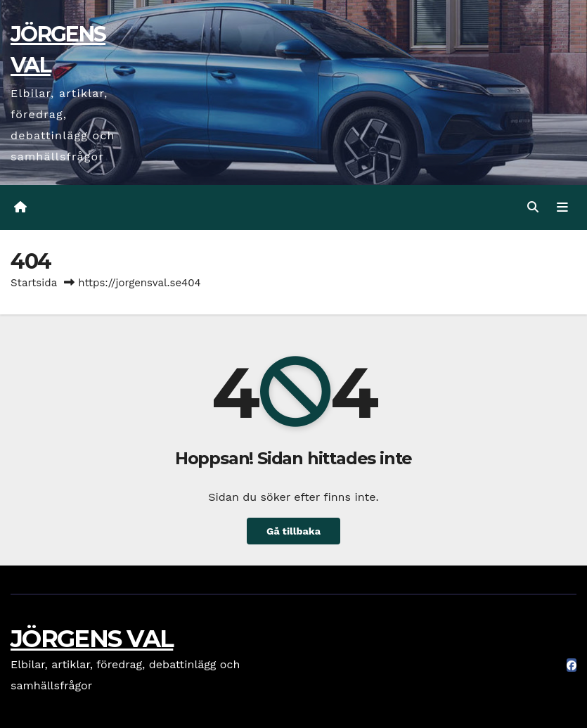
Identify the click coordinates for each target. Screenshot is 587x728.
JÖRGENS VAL (92, 639)
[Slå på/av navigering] (562, 207)
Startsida (34, 283)
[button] (533, 207)
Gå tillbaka (293, 531)
